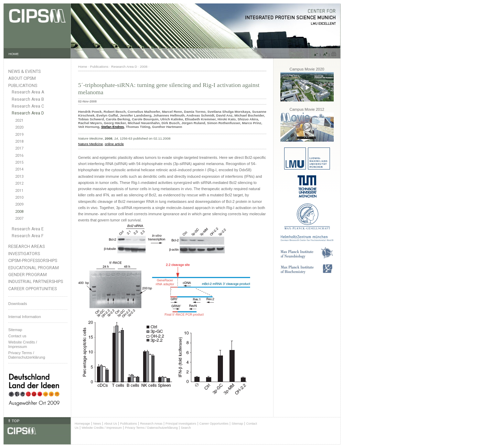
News (97, 424)
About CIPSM (22, 78)
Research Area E (28, 229)
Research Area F (28, 236)
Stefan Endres (113, 127)
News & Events (24, 71)
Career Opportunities (33, 289)
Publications (23, 85)
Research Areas (26, 246)
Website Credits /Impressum (23, 344)
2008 (19, 212)
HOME (14, 54)
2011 (19, 191)
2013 (19, 177)
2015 (19, 162)
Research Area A (28, 92)
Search (186, 428)
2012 (19, 183)
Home (83, 67)
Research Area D (28, 113)
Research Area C (28, 106)
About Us (110, 424)
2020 (19, 127)
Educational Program (34, 268)
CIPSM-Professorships (33, 260)
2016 (19, 156)
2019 (19, 135)
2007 (19, 218)
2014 (19, 169)
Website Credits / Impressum (102, 428)
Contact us (17, 336)
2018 (19, 141)
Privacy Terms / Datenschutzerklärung (27, 355)
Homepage (82, 424)
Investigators (24, 254)
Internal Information (25, 317)
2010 (19, 198)
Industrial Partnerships (36, 281)
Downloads (18, 304)
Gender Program (28, 275)
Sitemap (15, 330)
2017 (19, 148)
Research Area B (28, 99)
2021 (19, 121)
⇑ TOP (13, 421)
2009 (19, 204)
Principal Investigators (181, 424)
